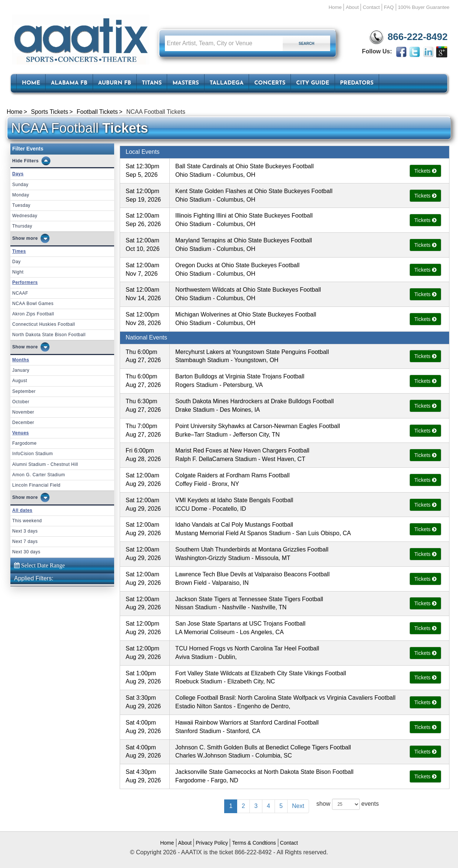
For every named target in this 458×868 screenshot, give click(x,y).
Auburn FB (115, 83)
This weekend (27, 521)
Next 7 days (25, 541)
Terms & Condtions (254, 843)
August (20, 381)
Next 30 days (26, 552)
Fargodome (24, 443)
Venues (21, 433)
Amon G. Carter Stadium (39, 475)
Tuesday (21, 205)
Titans (152, 83)
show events (348, 804)
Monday (21, 195)
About (352, 7)
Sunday (20, 185)
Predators (357, 83)
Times (19, 251)
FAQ (389, 7)
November (23, 412)
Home (335, 7)
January (21, 370)
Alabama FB (69, 83)
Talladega (227, 83)
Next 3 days (25, 531)
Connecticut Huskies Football (44, 324)
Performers (25, 282)
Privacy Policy (212, 843)
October (21, 402)
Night (18, 272)
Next (298, 806)
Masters (185, 83)
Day (16, 262)
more (32, 238)
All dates (22, 510)
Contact (371, 7)
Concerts (270, 83)
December (23, 423)
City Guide (313, 83)
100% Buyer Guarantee (424, 7)
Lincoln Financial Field (36, 485)
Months (21, 360)
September (24, 391)
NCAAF (20, 293)
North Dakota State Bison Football (49, 335)
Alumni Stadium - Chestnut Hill (45, 464)
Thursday (22, 226)
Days (18, 174)
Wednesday (25, 216)
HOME (31, 83)
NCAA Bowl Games (33, 304)
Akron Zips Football (33, 314)
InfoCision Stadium (33, 454)
